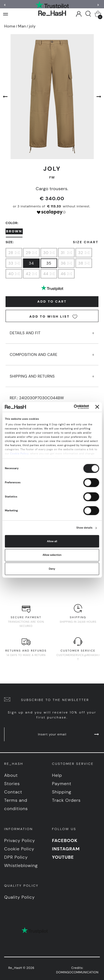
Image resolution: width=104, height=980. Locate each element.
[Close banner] (97, 407)
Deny (52, 569)
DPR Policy (16, 857)
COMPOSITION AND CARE (52, 352)
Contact (13, 792)
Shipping (62, 792)
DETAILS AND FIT (52, 330)
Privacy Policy (20, 840)
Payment (62, 784)
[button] (99, 5)
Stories (12, 784)
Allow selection (52, 555)
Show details (84, 528)
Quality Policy (19, 897)
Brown (14, 231)
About (11, 775)
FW (52, 177)
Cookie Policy (19, 454)
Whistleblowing (21, 865)
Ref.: (37, 398)
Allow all (52, 541)
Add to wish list (53, 317)
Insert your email (69, 734)
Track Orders (66, 800)
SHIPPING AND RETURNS (52, 373)
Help (57, 775)
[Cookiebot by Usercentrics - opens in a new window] (66, 407)
